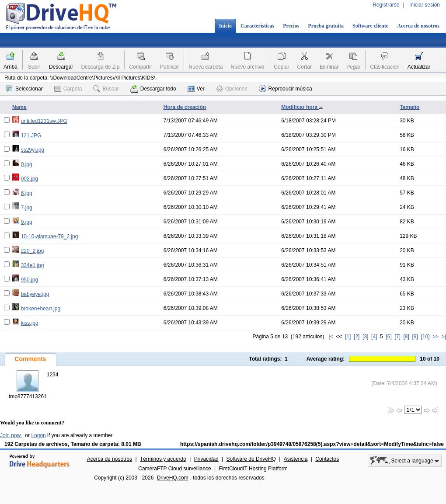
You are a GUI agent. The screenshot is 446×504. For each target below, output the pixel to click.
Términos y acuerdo (163, 459)
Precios (291, 26)
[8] (406, 337)
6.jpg (27, 193)
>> (436, 337)
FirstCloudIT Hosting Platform (253, 469)
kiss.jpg (30, 323)
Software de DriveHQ (251, 459)
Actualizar (419, 67)
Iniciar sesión (425, 5)
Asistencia (296, 459)
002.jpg (30, 179)
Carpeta (68, 89)
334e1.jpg (33, 265)
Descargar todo (153, 89)
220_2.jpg (33, 251)
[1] (348, 337)
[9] (415, 337)
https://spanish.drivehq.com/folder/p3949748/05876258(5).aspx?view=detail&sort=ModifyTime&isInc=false (312, 444)
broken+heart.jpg (41, 309)
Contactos (327, 459)
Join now (11, 435)
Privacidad (206, 459)
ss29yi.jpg (33, 150)
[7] (397, 337)
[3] (365, 337)
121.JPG (31, 136)
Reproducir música (286, 89)
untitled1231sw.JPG (44, 121)
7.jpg (27, 208)
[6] (389, 337)
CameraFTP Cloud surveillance (175, 469)
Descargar (61, 67)
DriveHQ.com (173, 478)
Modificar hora (302, 107)
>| (444, 337)
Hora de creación (185, 107)
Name (19, 107)
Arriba (10, 67)
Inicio (225, 26)
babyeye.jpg (35, 294)
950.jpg (30, 280)
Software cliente (370, 26)
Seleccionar (24, 89)
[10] (425, 337)
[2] (357, 337)
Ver (196, 89)
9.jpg (27, 222)
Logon (38, 435)
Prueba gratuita (326, 26)
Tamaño (409, 107)
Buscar (106, 89)
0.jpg (27, 164)
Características (257, 26)
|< (331, 337)
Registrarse (386, 5)
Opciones (232, 89)
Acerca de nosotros (418, 26)
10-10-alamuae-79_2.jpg (50, 236)
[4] (374, 337)
